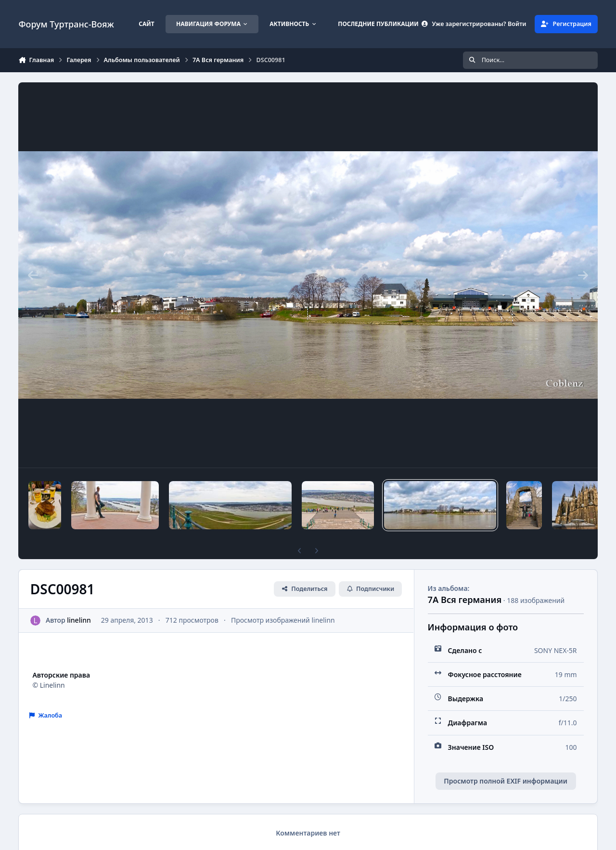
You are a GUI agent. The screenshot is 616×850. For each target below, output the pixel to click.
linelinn (79, 620)
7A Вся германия (465, 600)
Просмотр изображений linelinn (283, 620)
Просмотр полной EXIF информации (505, 781)
